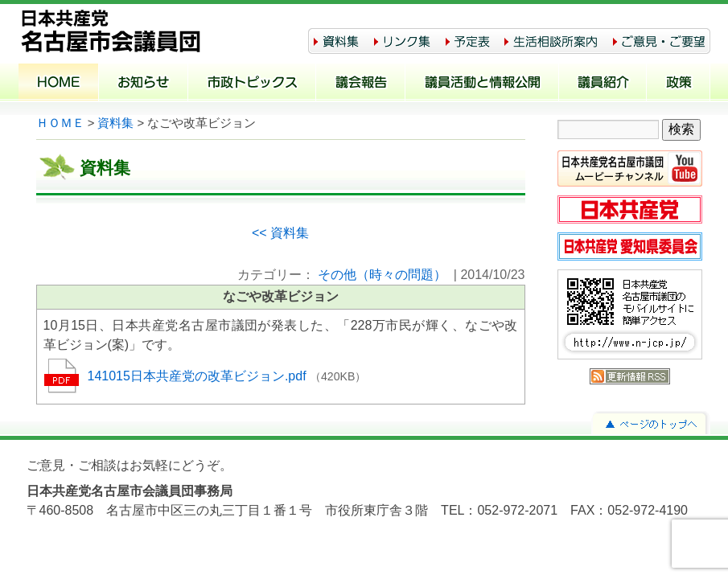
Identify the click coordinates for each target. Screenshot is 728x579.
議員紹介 (603, 84)
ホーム (59, 84)
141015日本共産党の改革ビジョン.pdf (199, 376)
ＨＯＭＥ (60, 123)
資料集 (115, 123)
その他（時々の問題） (382, 275)
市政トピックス (252, 84)
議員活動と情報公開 (482, 84)
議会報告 (361, 84)
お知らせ (144, 84)
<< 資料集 (280, 233)
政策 (679, 84)
